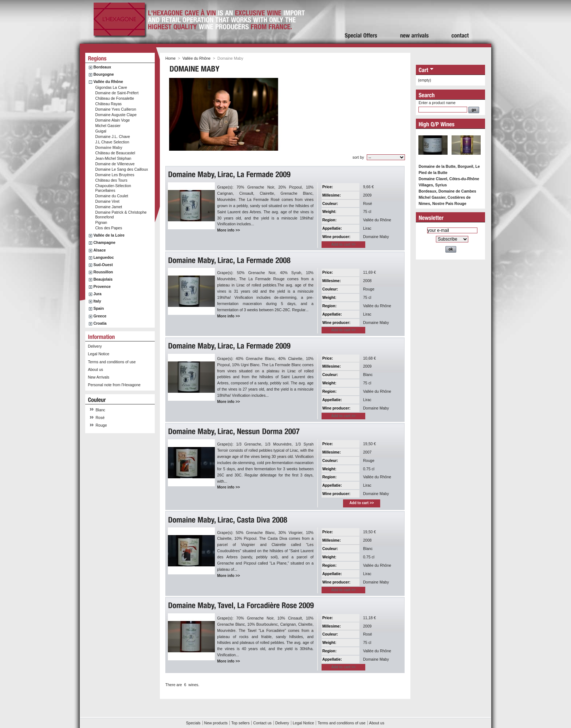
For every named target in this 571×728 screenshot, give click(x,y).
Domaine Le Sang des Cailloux (121, 169)
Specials (193, 723)
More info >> (229, 230)
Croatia (100, 323)
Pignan (101, 222)
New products (216, 723)
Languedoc (103, 257)
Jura (97, 294)
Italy (97, 301)
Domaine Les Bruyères (115, 175)
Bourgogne (103, 74)
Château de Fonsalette (115, 98)
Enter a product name (437, 103)
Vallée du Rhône (108, 82)
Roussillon (103, 272)
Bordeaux (102, 67)
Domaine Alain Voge (112, 120)
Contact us (262, 723)
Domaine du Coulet (111, 196)
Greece (100, 316)
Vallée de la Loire (109, 235)
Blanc (101, 410)
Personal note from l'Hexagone (114, 385)
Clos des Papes (109, 228)
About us (95, 369)
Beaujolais (103, 279)
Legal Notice (99, 354)
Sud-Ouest (103, 265)
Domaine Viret (107, 201)
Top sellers (240, 723)
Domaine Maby (109, 147)
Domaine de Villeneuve (115, 164)
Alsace (99, 250)
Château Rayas (108, 104)
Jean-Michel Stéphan (113, 158)
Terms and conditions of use (112, 362)
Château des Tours (111, 180)
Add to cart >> (361, 503)
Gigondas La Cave (111, 87)
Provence (102, 286)
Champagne (104, 242)
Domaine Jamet (109, 207)
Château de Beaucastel (115, 153)
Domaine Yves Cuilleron (115, 109)
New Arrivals (99, 377)
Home (170, 58)
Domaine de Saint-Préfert (117, 93)
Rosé (100, 418)
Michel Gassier (108, 126)
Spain (99, 308)
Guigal (101, 131)
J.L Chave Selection (112, 142)
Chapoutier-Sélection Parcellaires (113, 188)
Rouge (101, 425)
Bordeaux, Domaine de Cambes (447, 191)
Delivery (95, 346)
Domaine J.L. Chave (113, 136)
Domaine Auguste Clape (116, 115)
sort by (358, 157)
